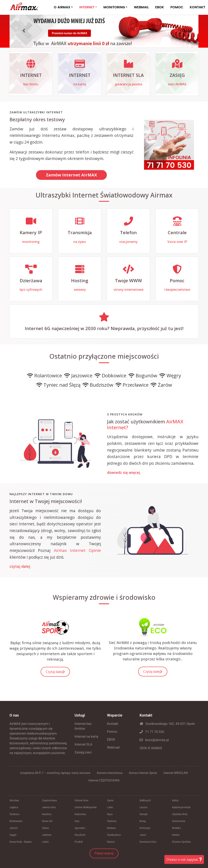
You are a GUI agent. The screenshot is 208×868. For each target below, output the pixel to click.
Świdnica (14, 814)
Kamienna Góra (148, 842)
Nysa (110, 814)
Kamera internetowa (110, 773)
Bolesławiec (16, 821)
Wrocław (14, 800)
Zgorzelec (80, 828)
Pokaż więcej (104, 853)
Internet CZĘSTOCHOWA (104, 780)
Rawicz (111, 842)
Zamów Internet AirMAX (71, 175)
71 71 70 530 (152, 732)
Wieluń (176, 835)
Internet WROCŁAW (176, 773)
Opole (110, 800)
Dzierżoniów (179, 821)
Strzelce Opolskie (181, 842)
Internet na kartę (86, 737)
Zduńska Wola (180, 814)
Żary (77, 821)
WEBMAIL (141, 7)
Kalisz (175, 800)
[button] (24, 31)
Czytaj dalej (55, 672)
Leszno (143, 807)
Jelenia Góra (49, 807)
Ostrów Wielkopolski (86, 807)
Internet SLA (83, 744)
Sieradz (144, 814)
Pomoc (112, 732)
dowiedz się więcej (124, 473)
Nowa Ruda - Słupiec (21, 842)
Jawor (143, 835)
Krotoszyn (145, 828)
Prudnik (79, 842)
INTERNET (87, 7)
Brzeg (143, 821)
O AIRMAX (62, 7)
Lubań (45, 842)
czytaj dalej (20, 566)
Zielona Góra (81, 800)
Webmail (113, 747)
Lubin (110, 807)
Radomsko (80, 814)
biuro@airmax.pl (154, 740)
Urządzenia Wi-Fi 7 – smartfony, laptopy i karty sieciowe (55, 773)
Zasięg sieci (83, 752)
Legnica (14, 807)
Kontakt (113, 724)
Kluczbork (80, 835)
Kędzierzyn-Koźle (181, 807)
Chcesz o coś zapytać (184, 859)
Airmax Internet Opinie (77, 550)
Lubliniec (47, 835)
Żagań (13, 835)
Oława (45, 828)
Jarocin (14, 828)
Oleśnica (112, 821)
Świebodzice (114, 835)
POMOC (177, 7)
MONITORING (114, 7)
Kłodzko (176, 828)
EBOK (160, 7)
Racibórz (47, 814)
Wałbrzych (145, 800)
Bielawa (111, 828)
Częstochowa (49, 800)
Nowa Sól (47, 821)
